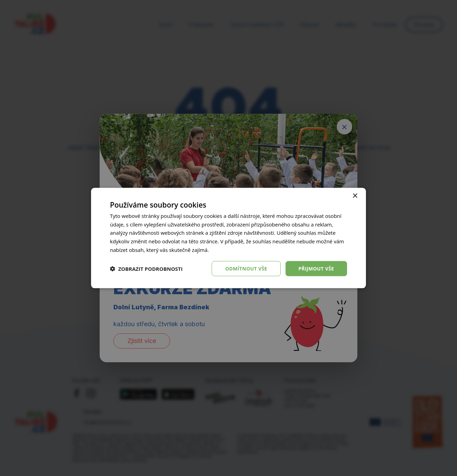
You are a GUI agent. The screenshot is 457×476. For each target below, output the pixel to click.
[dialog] (228, 238)
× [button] (355, 196)
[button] (146, 269)
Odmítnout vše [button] (246, 268)
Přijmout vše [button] (316, 268)
